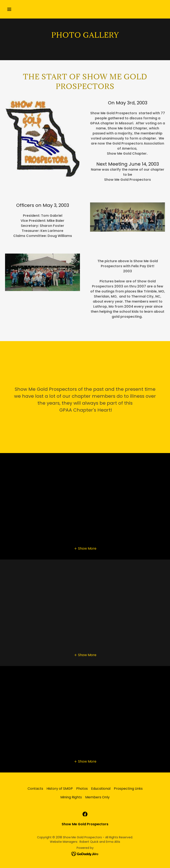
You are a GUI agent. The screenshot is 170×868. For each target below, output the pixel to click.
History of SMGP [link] (60, 789)
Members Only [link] (97, 797)
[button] (23, 9)
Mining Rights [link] (71, 797)
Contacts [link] (35, 789)
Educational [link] (101, 789)
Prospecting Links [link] (128, 789)
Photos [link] (82, 789)
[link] (85, 814)
